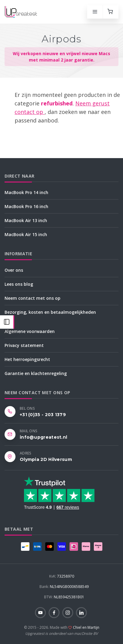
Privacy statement (24, 345)
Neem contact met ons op (32, 298)
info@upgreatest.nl (43, 437)
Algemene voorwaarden (30, 331)
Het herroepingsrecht (27, 359)
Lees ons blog (19, 284)
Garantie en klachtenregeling (36, 373)
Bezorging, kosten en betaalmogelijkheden (50, 312)
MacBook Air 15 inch (26, 234)
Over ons (14, 270)
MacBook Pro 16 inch (26, 206)
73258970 (62, 576)
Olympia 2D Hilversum (46, 459)
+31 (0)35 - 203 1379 (43, 415)
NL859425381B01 (64, 597)
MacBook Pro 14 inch (26, 192)
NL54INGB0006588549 (64, 587)
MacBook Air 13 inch (26, 220)
